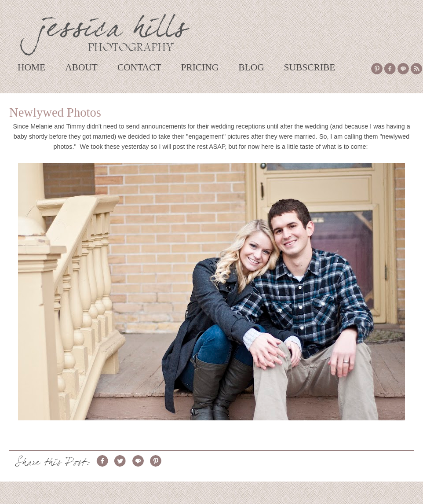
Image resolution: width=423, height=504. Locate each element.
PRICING (200, 67)
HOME (31, 67)
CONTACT (139, 67)
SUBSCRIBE (310, 67)
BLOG (251, 67)
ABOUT (81, 67)
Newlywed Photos (55, 112)
